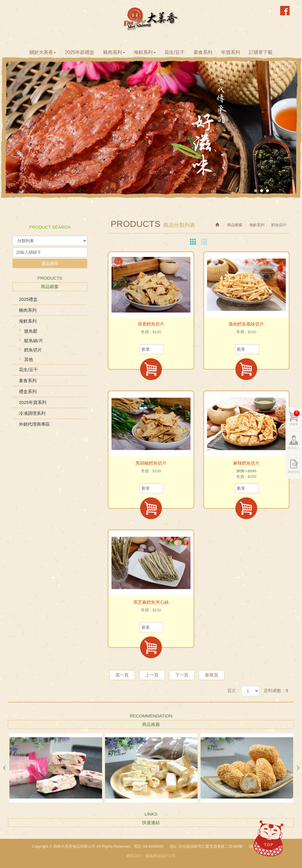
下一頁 (182, 675)
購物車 (294, 418)
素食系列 (28, 381)
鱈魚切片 (33, 350)
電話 (137, 846)
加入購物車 (151, 369)
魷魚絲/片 (34, 340)
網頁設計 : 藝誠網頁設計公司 (151, 856)
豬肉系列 (28, 310)
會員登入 (294, 448)
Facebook (285, 11)
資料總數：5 (276, 690)
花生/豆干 (28, 370)
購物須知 (294, 472)
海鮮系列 (28, 321)
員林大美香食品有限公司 (151, 19)
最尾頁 (212, 675)
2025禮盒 (28, 299)
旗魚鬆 (31, 331)
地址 (173, 846)
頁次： (234, 690)
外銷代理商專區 (34, 424)
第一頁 (122, 675)
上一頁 (152, 675)
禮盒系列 (28, 391)
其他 (29, 359)
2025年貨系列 (33, 402)
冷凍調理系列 (32, 413)
